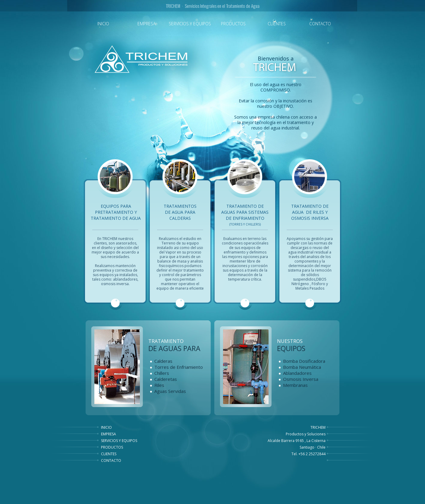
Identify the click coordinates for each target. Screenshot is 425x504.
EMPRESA (109, 434)
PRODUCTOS (112, 447)
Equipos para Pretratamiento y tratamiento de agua (116, 212)
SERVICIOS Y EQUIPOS (119, 441)
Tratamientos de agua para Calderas (180, 212)
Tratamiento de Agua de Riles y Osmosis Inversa (310, 212)
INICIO (106, 427)
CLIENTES (109, 454)
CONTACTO (111, 460)
